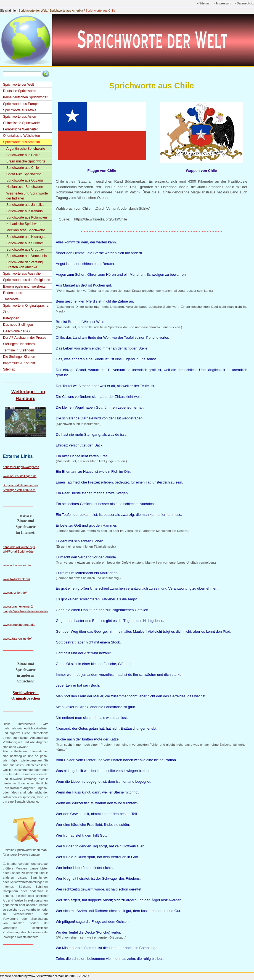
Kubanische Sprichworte (24, 224)
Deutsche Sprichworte (19, 91)
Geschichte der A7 (17, 331)
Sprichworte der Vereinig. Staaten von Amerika (25, 265)
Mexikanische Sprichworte (26, 230)
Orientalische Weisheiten (21, 136)
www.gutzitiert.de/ (15, 593)
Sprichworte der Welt (33, 10)
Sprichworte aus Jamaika (25, 205)
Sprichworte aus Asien (20, 117)
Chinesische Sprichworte (21, 123)
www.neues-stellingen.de (20, 476)
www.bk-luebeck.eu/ (16, 579)
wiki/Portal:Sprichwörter (19, 551)
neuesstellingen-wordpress (21, 467)
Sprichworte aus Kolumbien (27, 217)
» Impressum (222, 3)
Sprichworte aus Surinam (25, 243)
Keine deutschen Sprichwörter (25, 97)
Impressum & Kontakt (19, 363)
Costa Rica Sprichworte (24, 174)
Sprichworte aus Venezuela (27, 256)
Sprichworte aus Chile (100, 10)
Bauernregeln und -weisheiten (25, 287)
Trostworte (11, 299)
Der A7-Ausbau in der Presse (25, 338)
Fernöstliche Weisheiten (21, 129)
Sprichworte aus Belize (23, 155)
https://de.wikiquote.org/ (19, 547)
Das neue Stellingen (18, 325)
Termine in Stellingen (18, 350)
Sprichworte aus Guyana (25, 180)
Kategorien (11, 318)
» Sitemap (204, 3)
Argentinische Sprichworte (26, 149)
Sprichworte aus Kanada (25, 211)
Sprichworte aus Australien (23, 274)
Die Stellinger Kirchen (19, 357)
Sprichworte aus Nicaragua (26, 237)
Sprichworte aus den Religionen (27, 280)
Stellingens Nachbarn (19, 344)
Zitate (7, 312)
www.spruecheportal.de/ (19, 625)
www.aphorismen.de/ (17, 565)
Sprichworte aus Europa (21, 104)
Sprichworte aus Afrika (20, 110)
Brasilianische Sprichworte (26, 161)
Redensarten (13, 293)
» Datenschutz (244, 3)
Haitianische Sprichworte (25, 187)
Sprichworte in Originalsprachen (27, 306)
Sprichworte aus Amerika (66, 10)
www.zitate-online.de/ (17, 639)
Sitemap (9, 369)
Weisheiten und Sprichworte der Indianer (27, 196)
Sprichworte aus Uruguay (25, 249)
